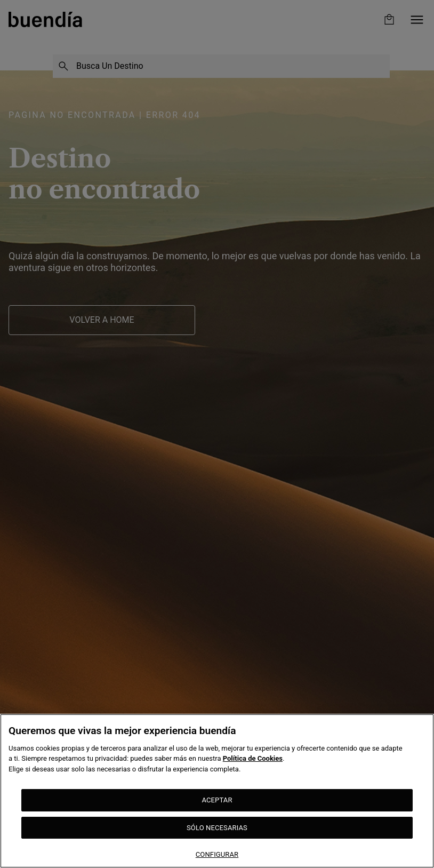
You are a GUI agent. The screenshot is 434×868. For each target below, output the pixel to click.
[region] (217, 791)
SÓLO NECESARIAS (217, 828)
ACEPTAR (217, 800)
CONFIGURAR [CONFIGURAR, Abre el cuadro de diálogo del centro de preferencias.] (217, 854)
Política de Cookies (253, 758)
